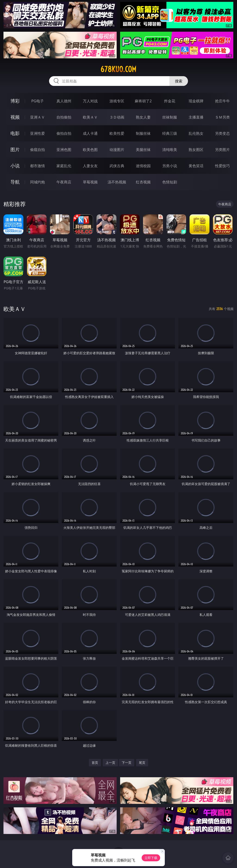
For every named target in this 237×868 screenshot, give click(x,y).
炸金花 (170, 101)
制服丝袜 (143, 133)
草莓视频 (90, 182)
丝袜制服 (170, 117)
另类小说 (170, 166)
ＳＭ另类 (222, 117)
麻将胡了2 (143, 101)
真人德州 (64, 101)
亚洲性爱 (37, 133)
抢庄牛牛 (222, 101)
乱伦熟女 (196, 133)
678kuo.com (118, 69)
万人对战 (90, 101)
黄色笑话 (196, 166)
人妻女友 (90, 166)
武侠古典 (117, 166)
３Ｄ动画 (117, 117)
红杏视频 (143, 182)
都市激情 (37, 166)
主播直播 (196, 117)
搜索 (179, 81)
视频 (15, 117)
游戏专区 (117, 101)
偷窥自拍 (37, 150)
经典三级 (170, 133)
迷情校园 (143, 166)
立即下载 (151, 858)
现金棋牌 (196, 101)
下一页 (127, 763)
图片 (15, 149)
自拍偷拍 (64, 117)
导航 (15, 182)
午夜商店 (64, 182)
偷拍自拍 (64, 133)
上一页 (110, 763)
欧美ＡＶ (90, 117)
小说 (15, 166)
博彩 (15, 101)
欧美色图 (90, 150)
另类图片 (222, 150)
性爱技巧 (222, 166)
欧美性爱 (117, 133)
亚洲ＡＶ (37, 117)
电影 (15, 133)
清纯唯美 (170, 150)
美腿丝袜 (143, 150)
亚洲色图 (64, 150)
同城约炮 (37, 182)
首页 (95, 763)
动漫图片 (117, 150)
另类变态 (222, 133)
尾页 (142, 763)
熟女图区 (196, 150)
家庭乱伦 (64, 166)
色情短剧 (170, 182)
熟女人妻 (143, 117)
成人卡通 (90, 133)
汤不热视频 (117, 182)
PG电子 (37, 101)
